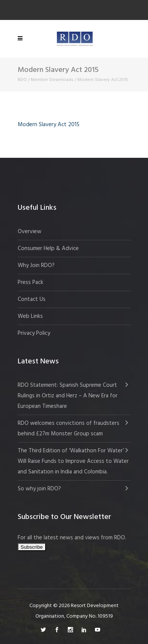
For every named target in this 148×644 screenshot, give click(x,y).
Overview (30, 232)
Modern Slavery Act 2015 (49, 125)
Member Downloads (52, 80)
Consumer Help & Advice (48, 249)
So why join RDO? (39, 489)
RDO (22, 80)
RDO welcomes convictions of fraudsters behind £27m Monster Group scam (69, 429)
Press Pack (31, 282)
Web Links (30, 316)
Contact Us (32, 299)
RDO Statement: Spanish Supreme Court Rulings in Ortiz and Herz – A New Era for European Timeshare (68, 396)
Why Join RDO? (36, 266)
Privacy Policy (34, 333)
